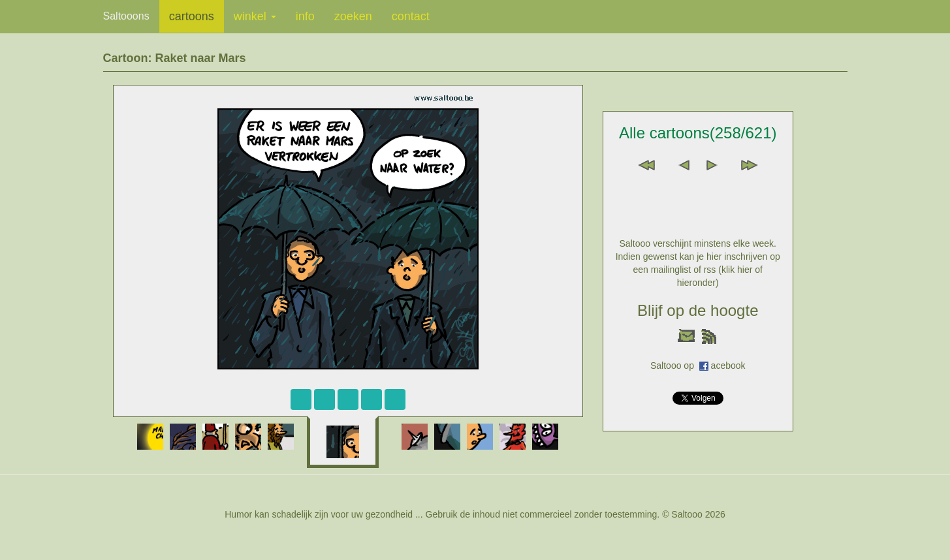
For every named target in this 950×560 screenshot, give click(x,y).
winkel (255, 16)
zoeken (353, 16)
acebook (728, 366)
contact (411, 16)
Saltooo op (675, 366)
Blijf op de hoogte (698, 310)
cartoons (192, 16)
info (305, 16)
